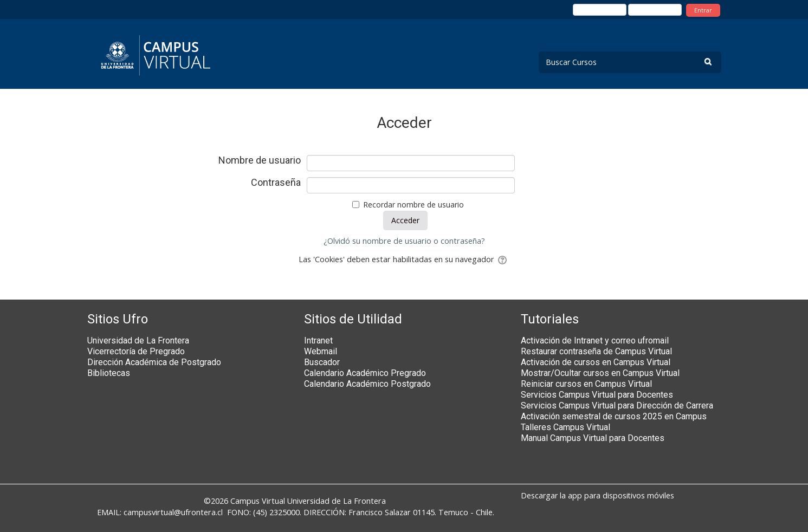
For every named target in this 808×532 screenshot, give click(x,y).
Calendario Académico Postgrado (367, 384)
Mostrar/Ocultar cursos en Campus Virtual (600, 373)
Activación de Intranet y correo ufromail (595, 340)
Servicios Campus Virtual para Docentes (597, 395)
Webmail (321, 351)
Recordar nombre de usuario (413, 205)
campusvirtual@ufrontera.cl (173, 512)
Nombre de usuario (260, 160)
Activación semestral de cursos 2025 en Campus (614, 416)
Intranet (318, 340)
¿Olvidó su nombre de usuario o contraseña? (404, 241)
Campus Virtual (258, 501)
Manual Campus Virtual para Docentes (593, 438)
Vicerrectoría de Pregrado (136, 351)
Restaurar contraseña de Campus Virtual (596, 351)
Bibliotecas (109, 373)
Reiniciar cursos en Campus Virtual (586, 384)
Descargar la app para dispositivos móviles (597, 495)
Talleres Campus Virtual (565, 427)
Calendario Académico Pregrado (365, 373)
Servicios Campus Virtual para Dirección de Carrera (617, 406)
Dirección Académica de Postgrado (154, 362)
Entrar (703, 10)
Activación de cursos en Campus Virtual (596, 362)
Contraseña (276, 183)
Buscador (322, 362)
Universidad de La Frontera (138, 340)
